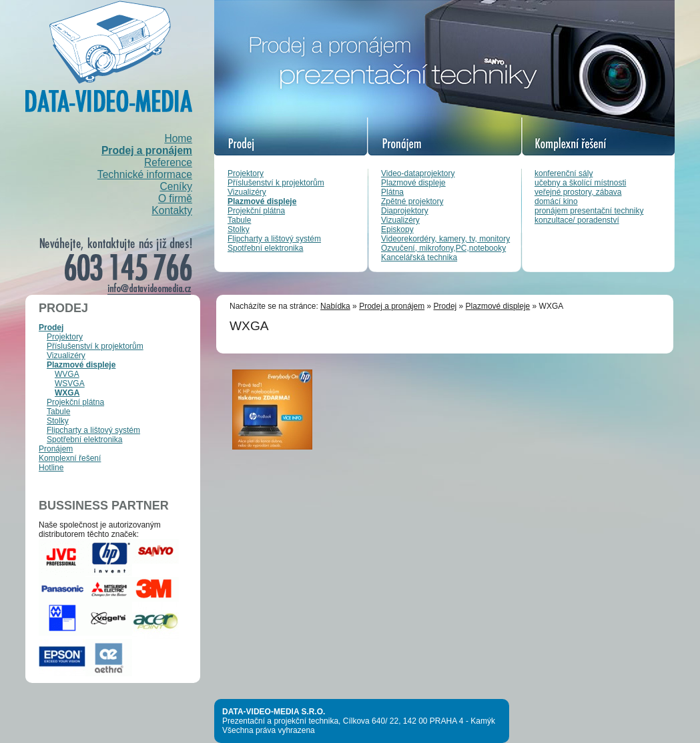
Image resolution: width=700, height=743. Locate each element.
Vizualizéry (247, 192)
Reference (168, 162)
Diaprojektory (405, 211)
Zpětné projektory (412, 201)
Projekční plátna (256, 211)
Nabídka (335, 306)
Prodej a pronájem (147, 150)
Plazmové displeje (262, 201)
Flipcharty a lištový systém (274, 239)
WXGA (67, 393)
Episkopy (397, 229)
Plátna (392, 192)
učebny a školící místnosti (580, 183)
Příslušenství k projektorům (276, 183)
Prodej (51, 327)
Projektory (246, 173)
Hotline (51, 468)
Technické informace (145, 174)
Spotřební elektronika (265, 248)
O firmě (175, 198)
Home (178, 138)
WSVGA (70, 384)
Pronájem (56, 449)
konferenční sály (564, 173)
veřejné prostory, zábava (578, 192)
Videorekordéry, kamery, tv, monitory (445, 239)
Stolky (239, 229)
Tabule (239, 220)
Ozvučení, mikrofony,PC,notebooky (443, 248)
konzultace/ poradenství (577, 220)
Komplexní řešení (70, 458)
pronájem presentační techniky (589, 211)
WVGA (67, 374)
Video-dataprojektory (418, 173)
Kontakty (172, 210)
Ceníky (176, 186)
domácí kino (556, 201)
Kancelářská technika (419, 257)
